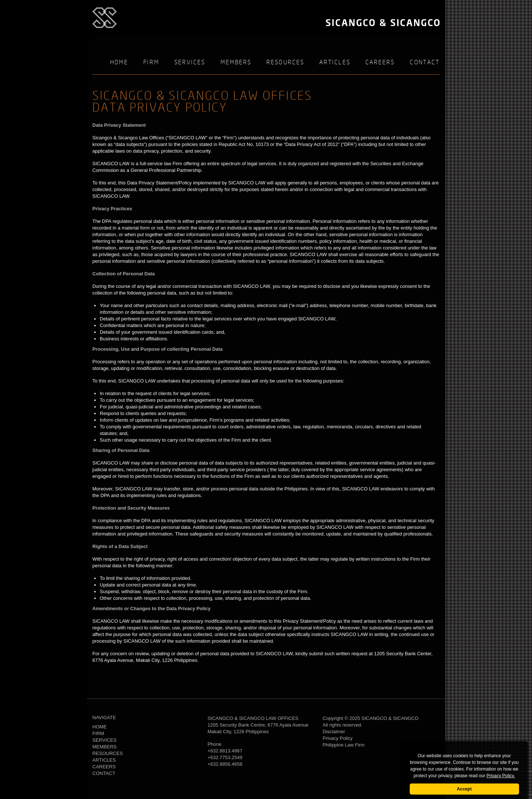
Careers (380, 63)
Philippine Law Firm (343, 745)
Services (190, 63)
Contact (425, 63)
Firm (151, 63)
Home (119, 63)
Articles (335, 63)
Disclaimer (334, 732)
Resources (285, 63)
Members (236, 63)
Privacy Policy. (501, 776)
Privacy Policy (337, 738)
